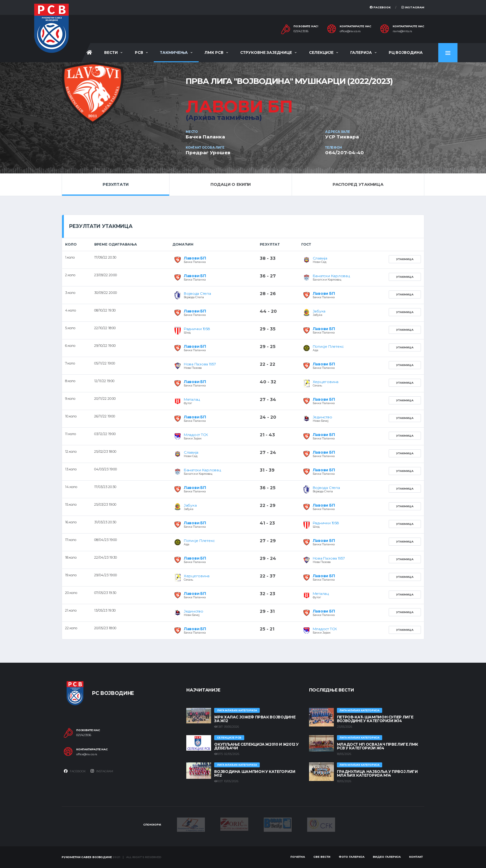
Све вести (322, 857)
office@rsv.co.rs (350, 31)
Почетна (298, 857)
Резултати (116, 184)
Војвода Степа (197, 293)
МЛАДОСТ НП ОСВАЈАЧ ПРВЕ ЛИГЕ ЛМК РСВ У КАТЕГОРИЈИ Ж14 (378, 746)
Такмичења (174, 52)
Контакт (416, 857)
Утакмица (405, 259)
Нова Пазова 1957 (200, 364)
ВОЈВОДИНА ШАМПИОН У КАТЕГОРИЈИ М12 (255, 773)
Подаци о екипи (231, 184)
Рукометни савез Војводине (87, 857)
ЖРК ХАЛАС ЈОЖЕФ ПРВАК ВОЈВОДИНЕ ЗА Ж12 (255, 719)
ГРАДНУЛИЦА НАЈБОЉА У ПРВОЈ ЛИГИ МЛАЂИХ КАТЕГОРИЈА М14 (377, 773)
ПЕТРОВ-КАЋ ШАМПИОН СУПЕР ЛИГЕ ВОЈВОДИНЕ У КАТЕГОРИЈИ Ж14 (375, 719)
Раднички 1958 (197, 329)
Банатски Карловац (331, 276)
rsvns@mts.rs (402, 31)
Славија (320, 258)
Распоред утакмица (358, 184)
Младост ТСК (196, 435)
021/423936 (301, 31)
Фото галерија (352, 857)
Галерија (361, 52)
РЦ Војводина (406, 52)
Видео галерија (387, 857)
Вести (111, 52)
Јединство (323, 417)
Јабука (319, 311)
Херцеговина (326, 382)
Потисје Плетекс (328, 346)
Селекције (321, 52)
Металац (192, 399)
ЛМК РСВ (214, 52)
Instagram (413, 7)
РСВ (139, 52)
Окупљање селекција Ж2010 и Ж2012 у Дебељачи (256, 746)
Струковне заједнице (266, 52)
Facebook (380, 7)
